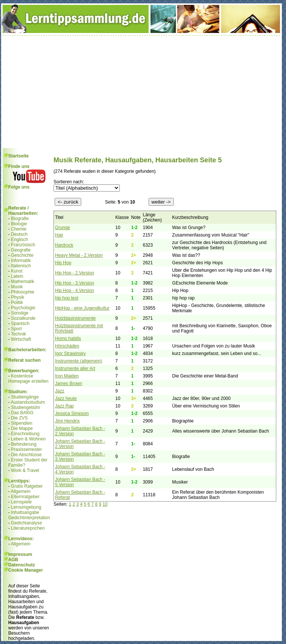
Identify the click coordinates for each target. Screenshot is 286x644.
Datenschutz (22, 565)
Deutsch (19, 234)
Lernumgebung (26, 507)
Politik (17, 303)
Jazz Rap (64, 406)
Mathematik (22, 282)
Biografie (20, 219)
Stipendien (22, 423)
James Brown (69, 383)
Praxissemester (26, 449)
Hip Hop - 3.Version (74, 283)
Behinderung (24, 444)
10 (105, 504)
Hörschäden (67, 346)
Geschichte (22, 255)
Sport (16, 329)
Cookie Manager (26, 570)
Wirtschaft (21, 339)
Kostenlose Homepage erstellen (28, 379)
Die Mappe (22, 428)
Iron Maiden (67, 376)
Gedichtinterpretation (29, 518)
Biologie (19, 224)
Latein (17, 276)
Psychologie (23, 308)
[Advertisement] (142, 92)
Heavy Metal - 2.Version (79, 255)
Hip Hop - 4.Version (74, 291)
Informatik (21, 261)
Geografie (21, 250)
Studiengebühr (25, 407)
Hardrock (64, 245)
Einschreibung (25, 434)
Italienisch (21, 266)
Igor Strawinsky (70, 353)
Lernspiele (21, 502)
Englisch (19, 240)
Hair (59, 235)
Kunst (17, 271)
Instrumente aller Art (75, 368)
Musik (17, 287)
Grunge (63, 228)
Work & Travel (25, 470)
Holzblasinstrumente (75, 318)
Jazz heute (66, 398)
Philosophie (22, 292)
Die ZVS (19, 418)
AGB (13, 560)
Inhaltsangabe (25, 512)
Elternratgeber (25, 497)
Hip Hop (63, 263)
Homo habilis (68, 338)
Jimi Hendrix (67, 421)
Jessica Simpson (72, 413)
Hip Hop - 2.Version (74, 273)
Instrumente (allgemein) (79, 361)
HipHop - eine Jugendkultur (82, 308)
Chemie (19, 229)
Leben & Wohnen (28, 439)
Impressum (20, 554)
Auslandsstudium (28, 402)
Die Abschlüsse (26, 455)
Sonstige (20, 313)
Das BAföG (22, 413)
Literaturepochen (28, 528)
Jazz (60, 391)
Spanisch (20, 323)
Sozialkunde (23, 318)
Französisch (23, 245)
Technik (19, 334)
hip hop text (67, 298)
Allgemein (21, 491)
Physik (17, 297)
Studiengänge (25, 397)
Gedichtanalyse (26, 523)
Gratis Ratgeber (27, 486)
